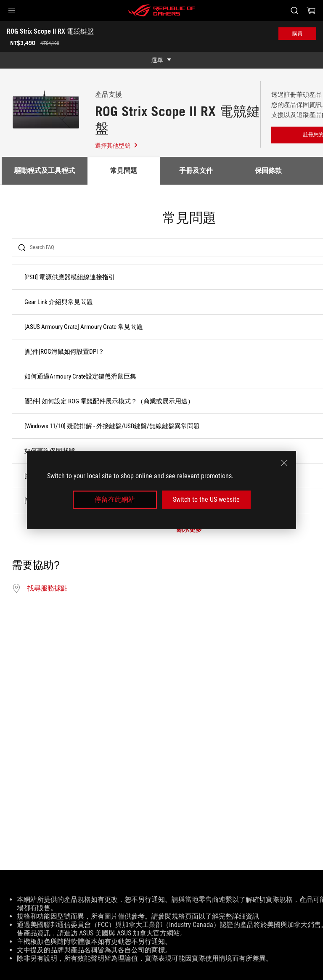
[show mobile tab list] (161, 60)
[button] (12, 11)
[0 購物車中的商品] (311, 11)
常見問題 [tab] (124, 171)
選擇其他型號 (117, 146)
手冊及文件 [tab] (196, 171)
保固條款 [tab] (268, 171)
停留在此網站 (115, 499)
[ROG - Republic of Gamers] (161, 11)
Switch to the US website (206, 499)
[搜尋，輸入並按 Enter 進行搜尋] (294, 11)
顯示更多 (189, 530)
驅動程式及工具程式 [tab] (45, 171)
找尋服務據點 (48, 588)
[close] (284, 463)
